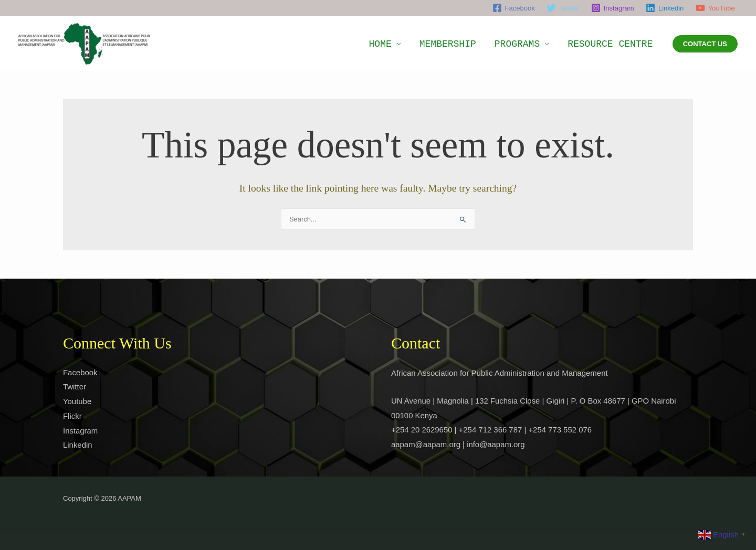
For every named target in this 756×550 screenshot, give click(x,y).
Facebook (80, 372)
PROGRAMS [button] (529, 44)
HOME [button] (408, 44)
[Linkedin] (665, 8)
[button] (705, 44)
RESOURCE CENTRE (614, 44)
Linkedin (78, 445)
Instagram (81, 431)
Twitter (75, 387)
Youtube (77, 402)
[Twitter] (563, 8)
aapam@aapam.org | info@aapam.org (458, 445)
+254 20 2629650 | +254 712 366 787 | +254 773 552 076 (492, 430)
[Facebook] (513, 8)
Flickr (72, 416)
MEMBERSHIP (467, 44)
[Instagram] (613, 8)
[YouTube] (715, 8)
